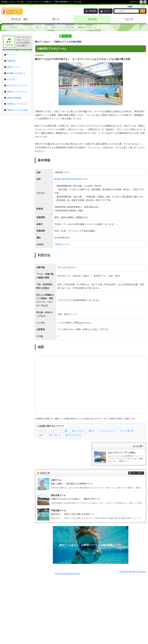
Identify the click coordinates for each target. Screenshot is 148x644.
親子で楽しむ (55, 435)
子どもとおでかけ (107, 431)
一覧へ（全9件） (137, 473)
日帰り (41, 435)
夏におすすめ (78, 431)
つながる (128, 19)
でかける (92, 19)
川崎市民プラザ (62, 244)
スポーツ (42, 431)
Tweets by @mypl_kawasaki (132, 572)
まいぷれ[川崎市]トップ (13, 27)
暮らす (56, 19)
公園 (66, 431)
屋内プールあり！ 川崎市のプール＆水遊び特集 (55, 27)
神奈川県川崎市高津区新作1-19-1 (72, 179)
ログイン (107, 11)
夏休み (92, 431)
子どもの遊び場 (126, 431)
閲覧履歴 (93, 11)
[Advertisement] (91, 612)
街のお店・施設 (20, 19)
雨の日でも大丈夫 (73, 435)
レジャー (55, 431)
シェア (54, 36)
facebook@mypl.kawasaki (67, 574)
